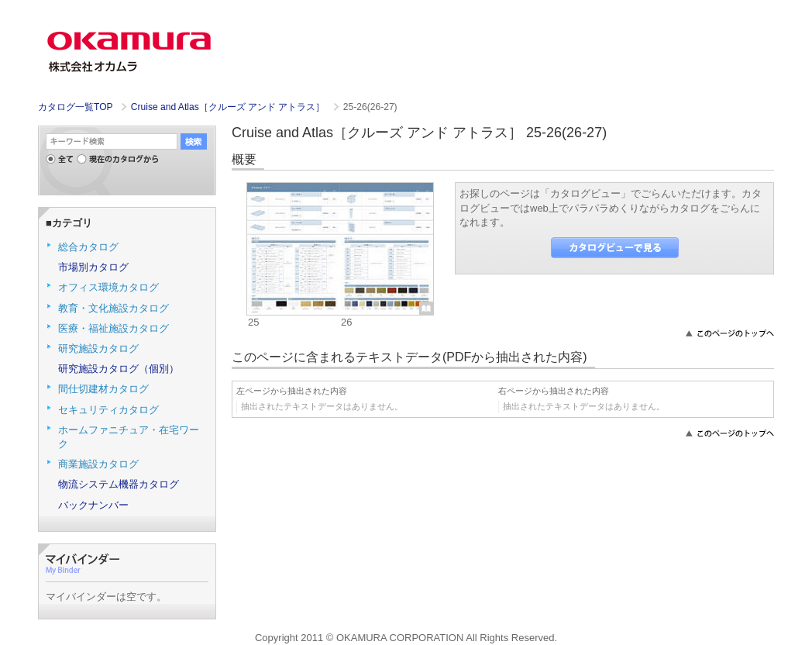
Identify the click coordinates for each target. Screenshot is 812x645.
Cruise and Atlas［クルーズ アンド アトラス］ (229, 107)
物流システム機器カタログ (119, 484)
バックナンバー (93, 505)
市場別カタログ (93, 267)
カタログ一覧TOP (75, 107)
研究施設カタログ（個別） (119, 369)
